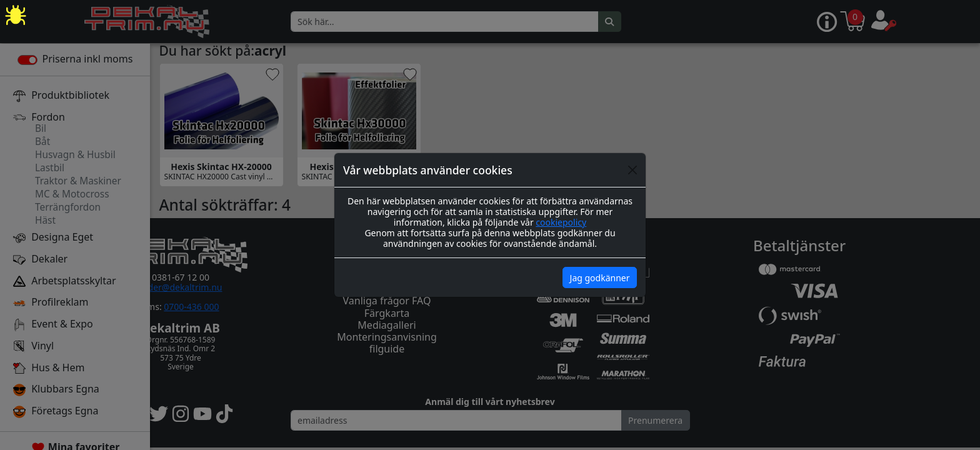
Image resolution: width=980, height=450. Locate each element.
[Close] (632, 170)
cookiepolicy (561, 222)
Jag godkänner (600, 278)
